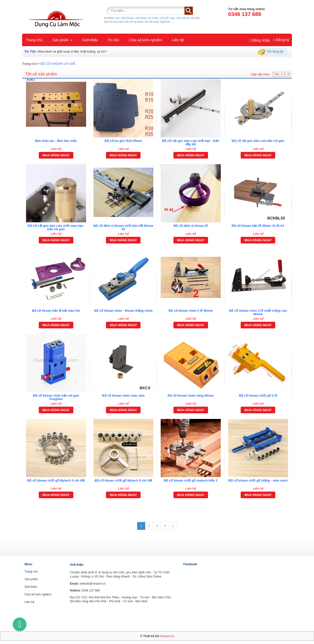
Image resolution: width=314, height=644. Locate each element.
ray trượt (153, 18)
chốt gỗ (164, 18)
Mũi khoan (128, 18)
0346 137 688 (245, 14)
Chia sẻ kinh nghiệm (145, 40)
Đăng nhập (260, 40)
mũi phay (141, 18)
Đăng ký (281, 40)
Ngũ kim (165, 22)
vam (117, 18)
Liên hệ (178, 40)
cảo (178, 18)
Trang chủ (34, 40)
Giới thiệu (90, 40)
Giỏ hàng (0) (275, 52)
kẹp (172, 18)
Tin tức (113, 40)
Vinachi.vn (167, 636)
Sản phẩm (63, 40)
